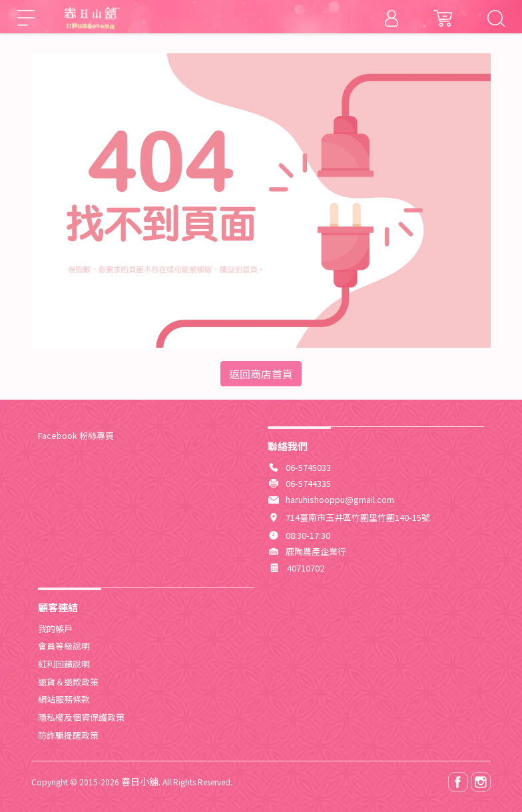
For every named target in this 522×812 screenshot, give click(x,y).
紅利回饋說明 (64, 664)
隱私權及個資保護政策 (81, 717)
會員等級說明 (64, 646)
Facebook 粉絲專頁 (76, 435)
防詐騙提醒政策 (68, 735)
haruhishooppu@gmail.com (340, 499)
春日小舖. (141, 781)
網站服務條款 (64, 699)
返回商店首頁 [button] (261, 374)
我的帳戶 (55, 628)
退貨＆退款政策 (68, 682)
